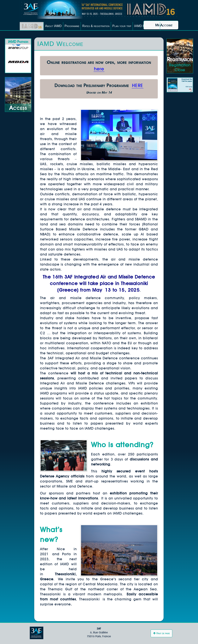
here (99, 69)
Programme (72, 26)
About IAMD (53, 26)
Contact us (169, 26)
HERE (138, 85)
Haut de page (161, 633)
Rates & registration (96, 26)
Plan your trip (122, 26)
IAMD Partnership (146, 26)
